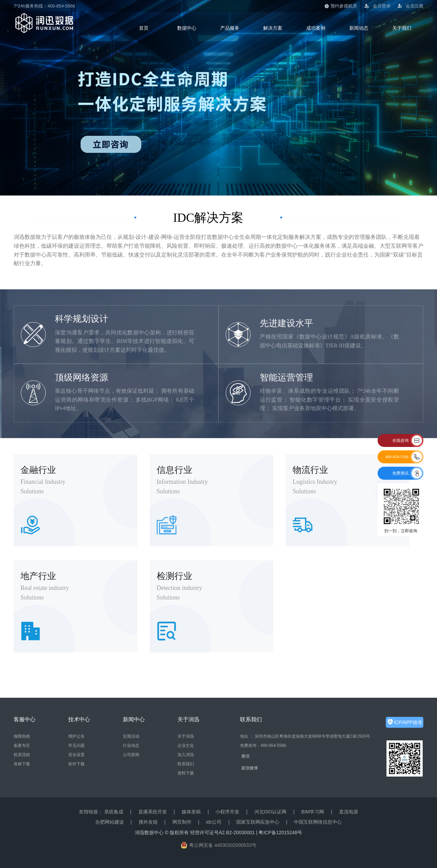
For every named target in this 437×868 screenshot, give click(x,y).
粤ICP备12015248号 (280, 833)
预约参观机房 (341, 6)
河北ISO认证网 (270, 812)
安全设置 (76, 755)
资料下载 (186, 773)
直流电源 (349, 812)
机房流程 (22, 755)
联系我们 (186, 764)
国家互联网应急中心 (258, 822)
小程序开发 (227, 812)
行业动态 (131, 746)
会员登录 (377, 6)
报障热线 (22, 736)
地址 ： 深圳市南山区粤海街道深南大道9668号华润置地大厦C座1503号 (305, 736)
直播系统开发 (153, 812)
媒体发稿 (191, 812)
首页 (144, 28)
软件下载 (76, 764)
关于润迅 (186, 736)
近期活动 (131, 736)
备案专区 (22, 746)
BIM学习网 (313, 812)
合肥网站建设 (110, 822)
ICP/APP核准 (408, 722)
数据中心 (187, 28)
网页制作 (182, 822)
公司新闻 (131, 755)
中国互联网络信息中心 (318, 822)
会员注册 (410, 6)
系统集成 (114, 812)
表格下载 (22, 764)
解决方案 (273, 28)
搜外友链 (148, 822)
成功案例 (316, 28)
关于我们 (402, 28)
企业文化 (186, 746)
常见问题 (76, 746)
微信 (245, 756)
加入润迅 (186, 755)
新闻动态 (359, 28)
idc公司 (214, 822)
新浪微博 (250, 768)
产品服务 (230, 28)
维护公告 (76, 736)
